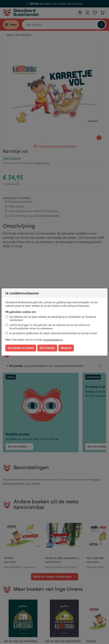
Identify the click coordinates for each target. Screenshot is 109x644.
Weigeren (66, 348)
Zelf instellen (47, 348)
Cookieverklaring (53, 340)
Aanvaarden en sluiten (21, 348)
